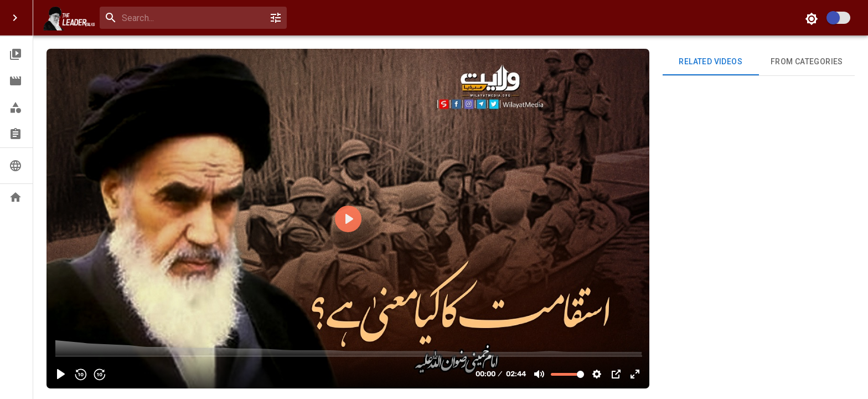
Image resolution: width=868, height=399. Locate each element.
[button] (16, 54)
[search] (191, 18)
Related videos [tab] (711, 62)
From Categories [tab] (807, 62)
